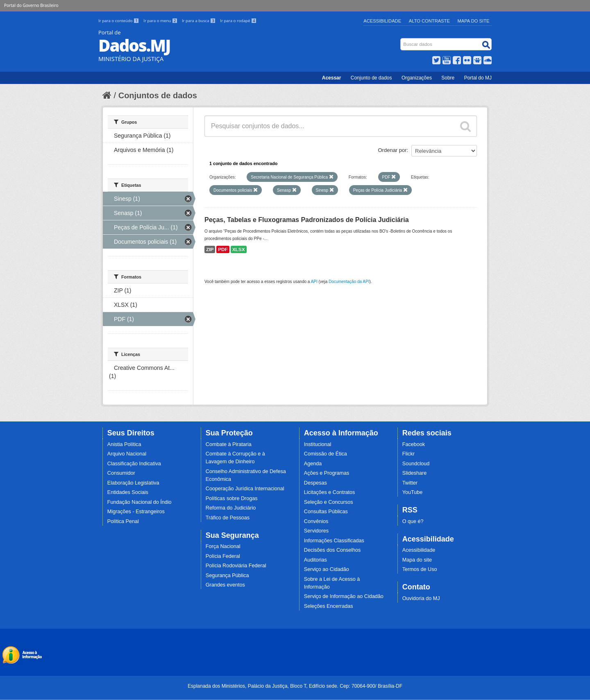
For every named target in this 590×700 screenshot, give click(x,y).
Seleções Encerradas (329, 606)
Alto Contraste (429, 21)
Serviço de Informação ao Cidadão (344, 596)
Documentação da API (349, 282)
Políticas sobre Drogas (232, 498)
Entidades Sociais (128, 492)
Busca (401, 40)
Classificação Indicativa (134, 464)
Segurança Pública (227, 575)
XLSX (239, 249)
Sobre (448, 78)
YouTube (413, 492)
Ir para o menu (161, 21)
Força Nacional (223, 546)
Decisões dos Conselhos (332, 550)
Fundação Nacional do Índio (140, 502)
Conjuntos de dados (158, 95)
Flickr (408, 454)
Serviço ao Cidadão (327, 569)
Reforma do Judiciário (231, 508)
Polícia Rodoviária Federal (236, 566)
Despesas (315, 483)
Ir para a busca (199, 21)
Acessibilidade (382, 21)
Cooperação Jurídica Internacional (245, 489)
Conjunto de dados (371, 78)
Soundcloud (416, 464)
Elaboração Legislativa (133, 483)
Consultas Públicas (326, 512)
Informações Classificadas (334, 541)
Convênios (316, 521)
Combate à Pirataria (229, 444)
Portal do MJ (478, 78)
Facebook (414, 444)
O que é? (413, 521)
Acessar (332, 78)
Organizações (417, 78)
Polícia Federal (223, 556)
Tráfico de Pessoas (228, 518)
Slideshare (415, 473)
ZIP (210, 249)
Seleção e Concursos (329, 502)
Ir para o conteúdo (119, 21)
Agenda (313, 464)
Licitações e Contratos (330, 492)
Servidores (316, 531)
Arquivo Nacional (127, 454)
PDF (223, 249)
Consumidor (121, 473)
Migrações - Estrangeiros (136, 512)
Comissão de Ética (326, 454)
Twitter (410, 483)
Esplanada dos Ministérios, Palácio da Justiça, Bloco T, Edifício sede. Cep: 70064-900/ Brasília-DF (295, 686)
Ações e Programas (327, 473)
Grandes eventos (225, 585)
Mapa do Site (474, 21)
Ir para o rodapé (238, 21)
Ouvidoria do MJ (421, 598)
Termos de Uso (420, 569)
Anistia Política (124, 444)
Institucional (318, 444)
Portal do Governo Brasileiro (31, 5)
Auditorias (315, 560)
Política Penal (123, 521)
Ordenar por (393, 150)
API (314, 282)
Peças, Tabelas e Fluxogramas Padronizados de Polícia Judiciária (307, 220)
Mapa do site (417, 560)
